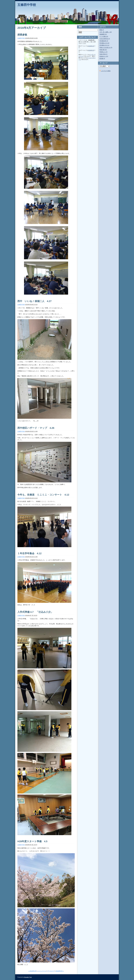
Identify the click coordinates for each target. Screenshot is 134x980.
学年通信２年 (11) (104, 45)
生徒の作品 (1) (103, 54)
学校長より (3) (103, 52)
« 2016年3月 (32, 971)
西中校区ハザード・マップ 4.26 (36, 428)
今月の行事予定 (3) (105, 39)
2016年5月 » (60, 971)
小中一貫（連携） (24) (106, 32)
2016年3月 (91, 46)
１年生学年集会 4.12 (29, 553)
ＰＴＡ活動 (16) (104, 36)
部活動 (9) (102, 58)
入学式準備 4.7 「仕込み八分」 (35, 612)
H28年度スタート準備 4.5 (32, 841)
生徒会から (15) (104, 56)
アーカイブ (51, 971)
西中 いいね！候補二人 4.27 (36, 301)
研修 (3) (102, 30)
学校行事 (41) (103, 50)
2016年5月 (91, 50)
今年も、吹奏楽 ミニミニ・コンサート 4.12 (43, 495)
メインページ (42, 971)
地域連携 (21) (103, 34)
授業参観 (22, 35)
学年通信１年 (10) (104, 43)
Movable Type (28, 977)
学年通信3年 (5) (104, 41)
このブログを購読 (106, 71)
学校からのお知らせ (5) (106, 47)
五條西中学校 (27, 5)
